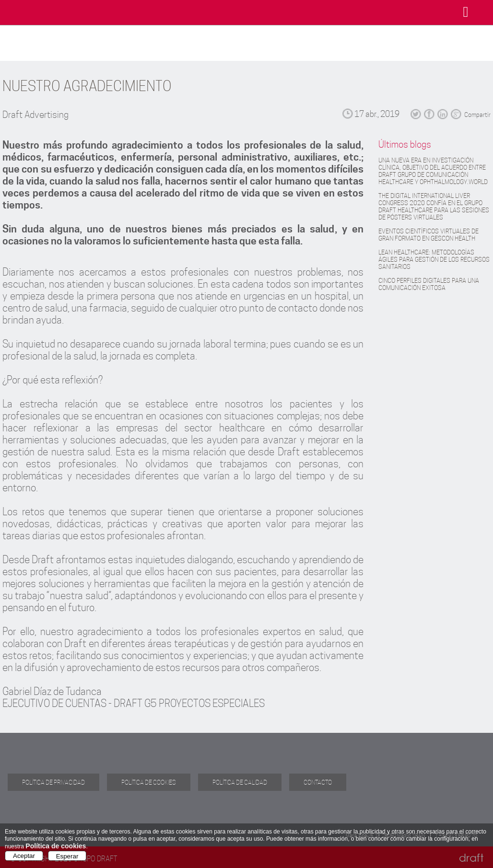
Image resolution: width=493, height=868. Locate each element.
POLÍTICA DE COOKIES (149, 782)
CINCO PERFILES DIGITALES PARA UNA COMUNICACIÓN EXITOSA (429, 284)
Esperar (67, 856)
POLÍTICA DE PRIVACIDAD (53, 782)
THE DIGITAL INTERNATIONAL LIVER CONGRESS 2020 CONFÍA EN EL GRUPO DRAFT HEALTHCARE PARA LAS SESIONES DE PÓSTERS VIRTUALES (434, 207)
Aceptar (24, 856)
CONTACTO (318, 782)
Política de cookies (56, 846)
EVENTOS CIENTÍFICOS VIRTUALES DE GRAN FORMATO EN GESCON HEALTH (428, 235)
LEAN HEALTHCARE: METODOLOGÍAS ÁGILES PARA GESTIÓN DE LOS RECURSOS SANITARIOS (434, 260)
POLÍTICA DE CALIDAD (240, 782)
